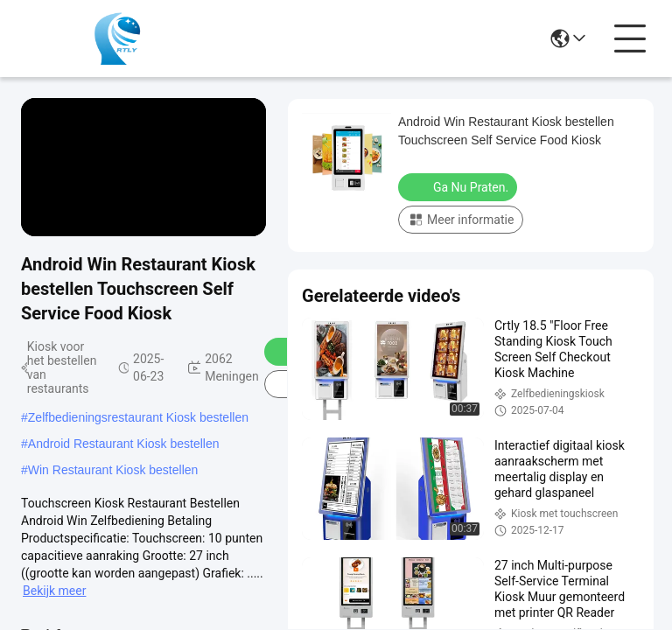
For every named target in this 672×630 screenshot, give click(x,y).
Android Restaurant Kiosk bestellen (124, 444)
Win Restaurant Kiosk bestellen (113, 470)
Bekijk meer (54, 591)
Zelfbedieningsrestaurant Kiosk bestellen (138, 417)
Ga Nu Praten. (459, 186)
